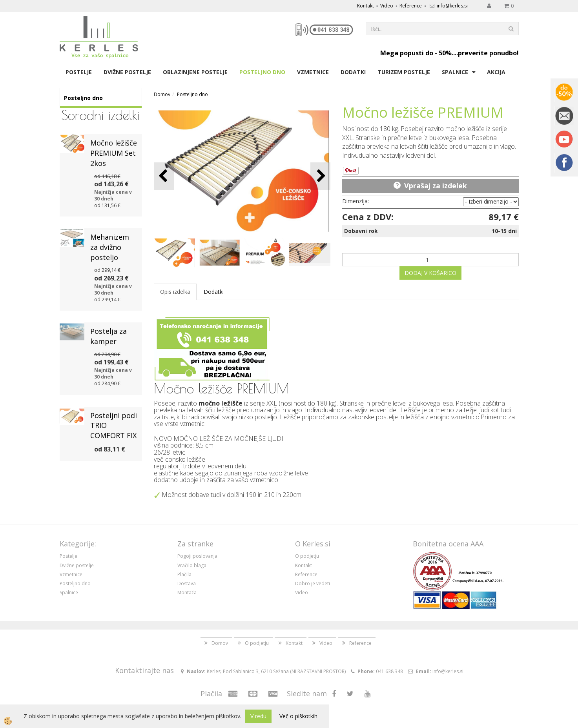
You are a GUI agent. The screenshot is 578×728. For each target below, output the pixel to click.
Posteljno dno (262, 72)
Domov (162, 94)
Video (387, 6)
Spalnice (455, 72)
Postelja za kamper (108, 336)
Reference (411, 6)
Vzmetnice (313, 72)
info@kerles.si (452, 6)
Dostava (187, 583)
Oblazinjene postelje (195, 72)
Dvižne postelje (127, 72)
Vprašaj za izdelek (436, 186)
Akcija (496, 72)
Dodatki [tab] (214, 292)
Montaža (187, 592)
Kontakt (366, 6)
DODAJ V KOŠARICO (430, 273)
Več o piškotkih (298, 716)
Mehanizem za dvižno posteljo (110, 247)
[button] (320, 176)
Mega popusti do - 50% (416, 53)
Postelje (79, 72)
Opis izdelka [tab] (175, 292)
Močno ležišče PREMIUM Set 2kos (114, 153)
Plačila (184, 574)
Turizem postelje (404, 72)
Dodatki (353, 72)
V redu (258, 716)
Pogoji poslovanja (197, 556)
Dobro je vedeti (313, 583)
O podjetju (307, 556)
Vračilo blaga (192, 565)
